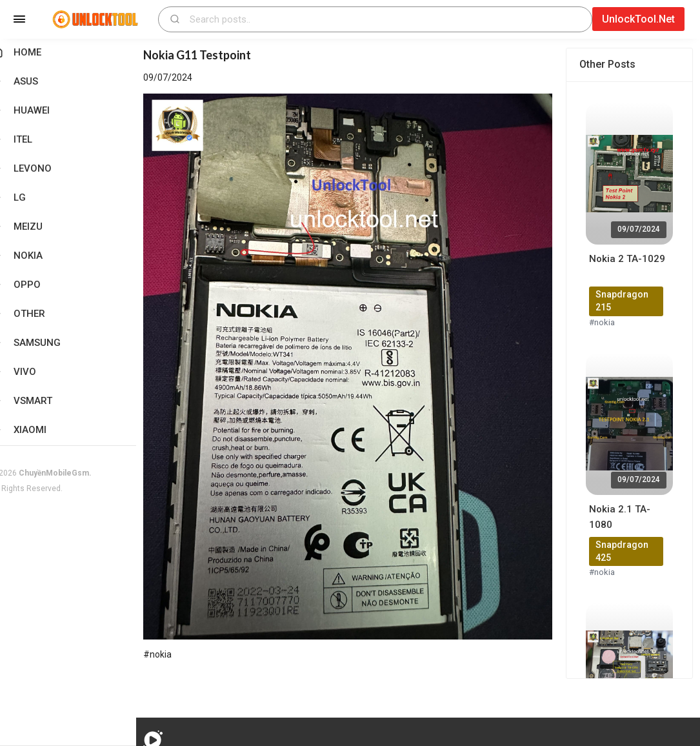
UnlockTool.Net (638, 19)
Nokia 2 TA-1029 (632, 259)
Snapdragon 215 (626, 301)
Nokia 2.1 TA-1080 (624, 517)
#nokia (606, 322)
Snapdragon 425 (626, 551)
